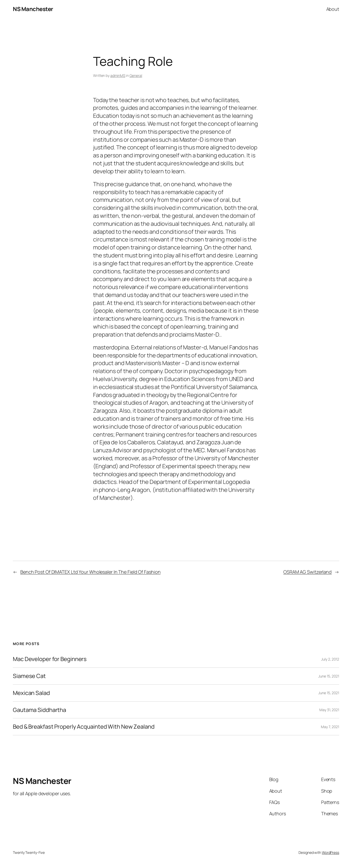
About (333, 9)
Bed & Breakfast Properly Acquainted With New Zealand (84, 727)
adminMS (118, 75)
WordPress (331, 852)
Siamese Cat (29, 676)
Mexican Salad (31, 693)
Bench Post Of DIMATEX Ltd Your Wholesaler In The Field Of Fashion (91, 572)
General (136, 75)
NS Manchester (33, 9)
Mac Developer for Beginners (50, 659)
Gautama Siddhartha (39, 710)
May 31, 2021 (329, 710)
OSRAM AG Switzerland (308, 572)
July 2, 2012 (330, 659)
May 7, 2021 (330, 727)
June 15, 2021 (329, 676)
